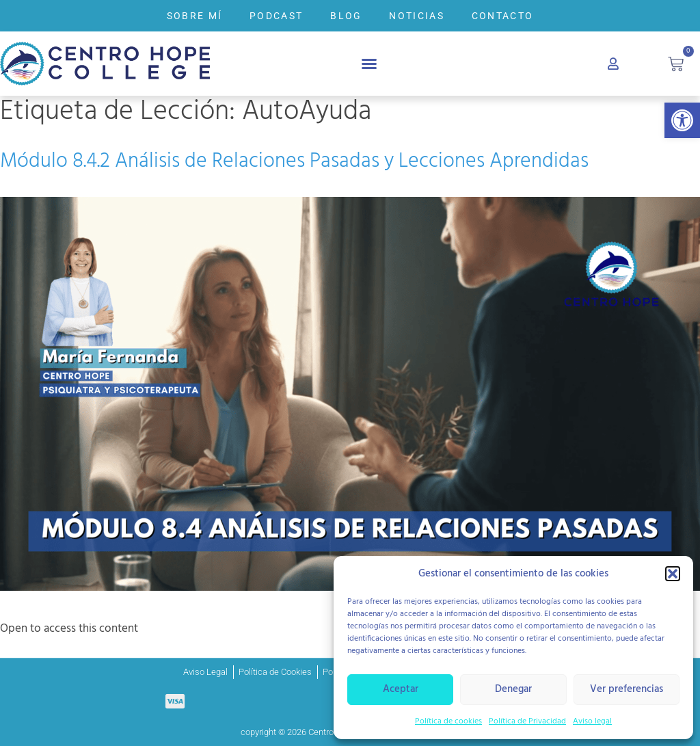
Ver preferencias (627, 689)
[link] (682, 120)
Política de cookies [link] (448, 721)
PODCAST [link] (276, 16)
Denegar (513, 689)
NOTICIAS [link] (416, 16)
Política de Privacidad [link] (527, 721)
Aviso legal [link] (592, 721)
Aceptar (401, 689)
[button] (673, 574)
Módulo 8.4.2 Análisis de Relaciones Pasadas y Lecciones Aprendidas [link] (294, 161)
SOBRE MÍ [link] (194, 16)
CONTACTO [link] (502, 16)
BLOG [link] (346, 16)
